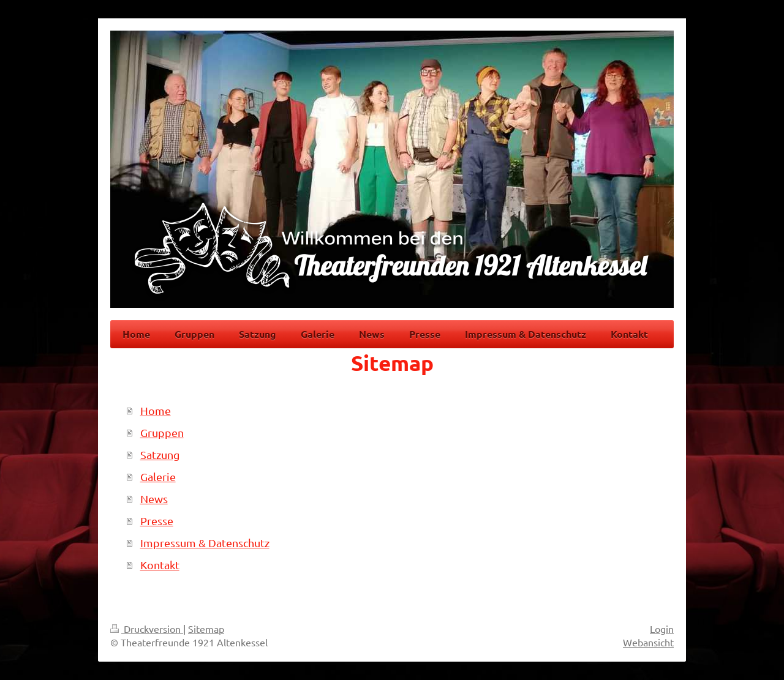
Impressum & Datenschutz (205, 543)
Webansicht (648, 642)
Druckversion (147, 629)
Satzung (160, 454)
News (154, 499)
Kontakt (160, 565)
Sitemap (206, 629)
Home (156, 410)
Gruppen (162, 432)
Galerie (158, 476)
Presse (157, 521)
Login (662, 629)
